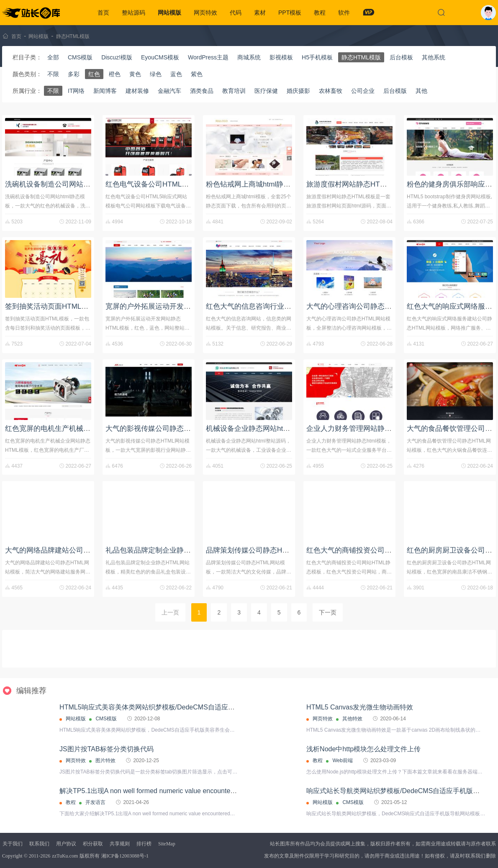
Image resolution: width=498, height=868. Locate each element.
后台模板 (401, 57)
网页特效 (205, 13)
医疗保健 (266, 91)
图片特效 (105, 760)
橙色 (115, 74)
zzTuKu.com (65, 856)
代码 (236, 13)
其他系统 (434, 57)
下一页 (328, 612)
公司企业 (363, 91)
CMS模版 (80, 57)
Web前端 (342, 760)
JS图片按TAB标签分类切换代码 (107, 749)
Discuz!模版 (117, 57)
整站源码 (133, 13)
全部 (53, 57)
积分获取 (93, 844)
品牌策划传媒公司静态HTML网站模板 (265, 550)
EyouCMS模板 (160, 57)
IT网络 (76, 91)
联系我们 (39, 844)
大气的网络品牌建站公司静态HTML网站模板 (75, 550)
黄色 (135, 74)
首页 (103, 13)
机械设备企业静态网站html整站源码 (262, 429)
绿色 (156, 74)
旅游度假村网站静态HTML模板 (355, 184)
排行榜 (144, 844)
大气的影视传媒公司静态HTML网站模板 (168, 429)
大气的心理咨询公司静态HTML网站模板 (369, 306)
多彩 (74, 74)
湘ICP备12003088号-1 (125, 856)
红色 (94, 74)
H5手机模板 (317, 57)
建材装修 (137, 91)
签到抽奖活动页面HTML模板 (50, 306)
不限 (53, 74)
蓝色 (176, 74)
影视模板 (281, 57)
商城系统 (249, 57)
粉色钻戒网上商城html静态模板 (255, 184)
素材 (260, 13)
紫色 (197, 74)
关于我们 (13, 844)
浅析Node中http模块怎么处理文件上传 (363, 749)
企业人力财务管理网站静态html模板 (363, 429)
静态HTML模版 (73, 36)
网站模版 (169, 13)
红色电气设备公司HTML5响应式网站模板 (171, 184)
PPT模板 (290, 13)
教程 (320, 13)
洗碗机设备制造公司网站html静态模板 (65, 184)
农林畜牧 (331, 91)
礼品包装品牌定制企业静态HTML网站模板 (172, 550)
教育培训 (234, 91)
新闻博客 (105, 91)
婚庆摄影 (298, 91)
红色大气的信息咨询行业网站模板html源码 (273, 306)
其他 (421, 91)
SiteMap (167, 844)
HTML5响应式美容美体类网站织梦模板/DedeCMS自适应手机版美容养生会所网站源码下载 (194, 707)
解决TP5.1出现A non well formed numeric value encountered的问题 (160, 791)
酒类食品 (202, 91)
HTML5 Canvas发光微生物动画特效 (360, 707)
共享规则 (120, 844)
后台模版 (395, 91)
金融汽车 (169, 91)
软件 (344, 13)
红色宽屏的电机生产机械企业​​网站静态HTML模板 (82, 429)
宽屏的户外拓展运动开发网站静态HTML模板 (176, 306)
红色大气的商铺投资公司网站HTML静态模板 (376, 550)
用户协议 (66, 844)
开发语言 (95, 802)
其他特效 (352, 719)
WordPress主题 (208, 57)
